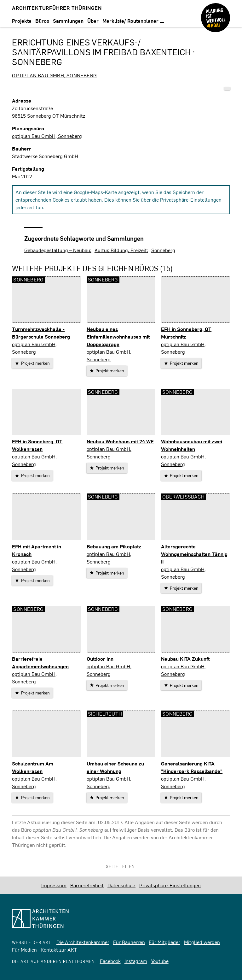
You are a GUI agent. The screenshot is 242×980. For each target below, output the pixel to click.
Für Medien (24, 950)
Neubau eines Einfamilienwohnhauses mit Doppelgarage (118, 337)
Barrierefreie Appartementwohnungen (40, 662)
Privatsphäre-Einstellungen (191, 200)
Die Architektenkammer (83, 942)
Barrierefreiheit (87, 885)
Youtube (160, 961)
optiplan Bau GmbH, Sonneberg (54, 75)
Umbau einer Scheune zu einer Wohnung (115, 767)
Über (93, 21)
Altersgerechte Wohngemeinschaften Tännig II (194, 554)
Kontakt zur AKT (59, 950)
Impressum (54, 885)
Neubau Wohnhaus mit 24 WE (120, 441)
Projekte (22, 21)
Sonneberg (163, 250)
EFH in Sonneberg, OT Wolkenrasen (37, 445)
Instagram (136, 961)
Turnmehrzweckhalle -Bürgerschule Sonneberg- (42, 333)
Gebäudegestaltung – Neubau (57, 250)
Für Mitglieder (164, 942)
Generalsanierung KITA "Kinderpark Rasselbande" (192, 767)
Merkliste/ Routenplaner (133, 21)
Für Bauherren (129, 942)
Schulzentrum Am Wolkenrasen (33, 767)
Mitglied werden (202, 942)
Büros (42, 21)
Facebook (110, 961)
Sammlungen (68, 21)
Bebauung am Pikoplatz (114, 546)
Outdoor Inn (100, 659)
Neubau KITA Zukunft (185, 659)
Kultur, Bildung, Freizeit (121, 250)
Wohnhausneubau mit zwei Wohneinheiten (192, 445)
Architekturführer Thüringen (57, 8)
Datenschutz (121, 885)
